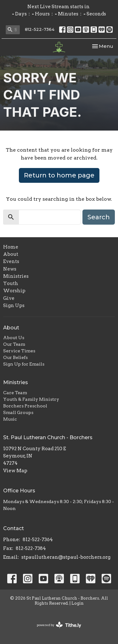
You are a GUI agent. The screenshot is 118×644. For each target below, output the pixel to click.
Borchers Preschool (25, 406)
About (11, 254)
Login (78, 603)
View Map (15, 471)
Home (11, 247)
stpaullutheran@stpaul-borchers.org (66, 557)
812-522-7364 (40, 29)
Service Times (19, 351)
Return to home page (59, 175)
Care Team (15, 393)
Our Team (14, 344)
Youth (11, 283)
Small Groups (18, 412)
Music (10, 419)
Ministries (16, 276)
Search (99, 217)
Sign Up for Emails (24, 364)
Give (9, 298)
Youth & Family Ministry (31, 399)
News (10, 269)
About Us (14, 338)
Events (11, 261)
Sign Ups (14, 305)
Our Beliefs (15, 357)
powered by (59, 625)
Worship (14, 291)
